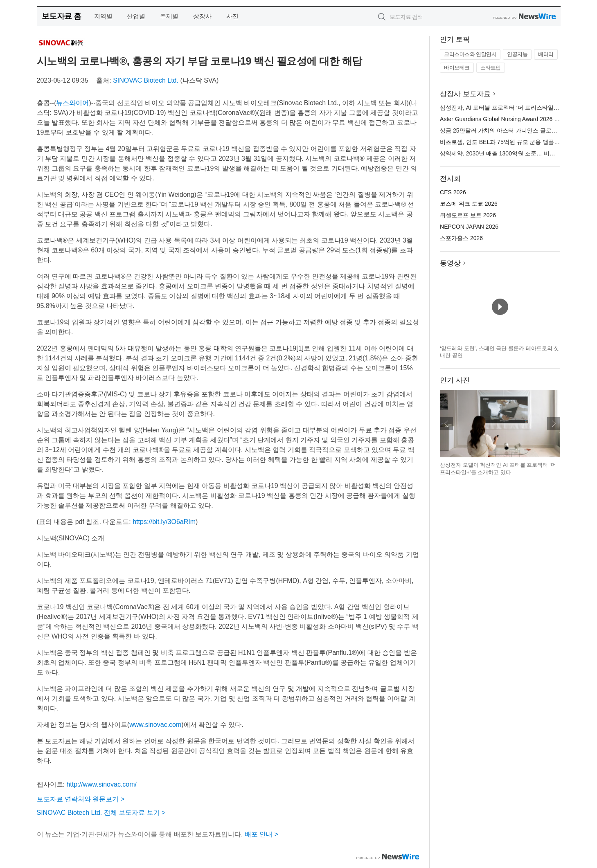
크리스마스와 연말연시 (470, 54)
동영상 (450, 263)
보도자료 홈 (62, 16)
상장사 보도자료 (465, 94)
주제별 (169, 16)
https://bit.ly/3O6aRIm (164, 522)
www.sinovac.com (155, 725)
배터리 (546, 54)
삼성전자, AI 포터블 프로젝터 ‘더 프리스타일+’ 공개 (505, 108)
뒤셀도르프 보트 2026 (468, 215)
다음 (554, 424)
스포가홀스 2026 (461, 238)
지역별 (103, 16)
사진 (232, 16)
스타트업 (491, 68)
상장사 (202, 16)
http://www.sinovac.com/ (101, 784)
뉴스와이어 (72, 103)
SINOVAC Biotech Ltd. (146, 80)
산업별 (136, 16)
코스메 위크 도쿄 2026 (469, 204)
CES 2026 (453, 192)
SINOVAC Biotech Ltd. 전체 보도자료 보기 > (101, 813)
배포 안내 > (261, 834)
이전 (446, 424)
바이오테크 (457, 68)
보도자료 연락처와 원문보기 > (81, 799)
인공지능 (517, 54)
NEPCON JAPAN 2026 (469, 227)
